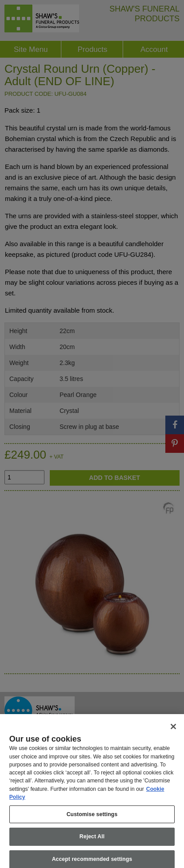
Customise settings (92, 817)
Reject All (92, 840)
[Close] (173, 730)
